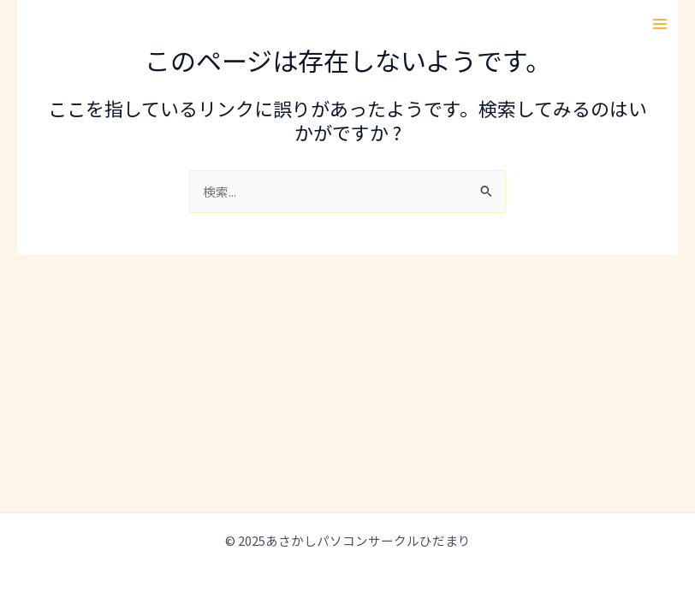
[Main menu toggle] (660, 24)
